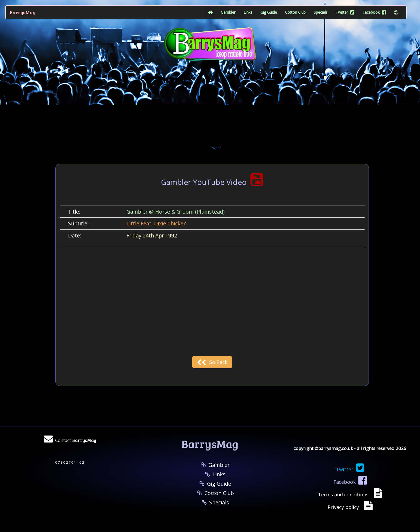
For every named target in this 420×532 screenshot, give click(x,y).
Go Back (212, 362)
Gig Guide (269, 12)
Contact (76, 440)
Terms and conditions (345, 494)
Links (248, 12)
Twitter (345, 12)
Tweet (215, 148)
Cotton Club (295, 12)
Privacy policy (345, 507)
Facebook (374, 12)
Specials (321, 12)
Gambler (228, 12)
